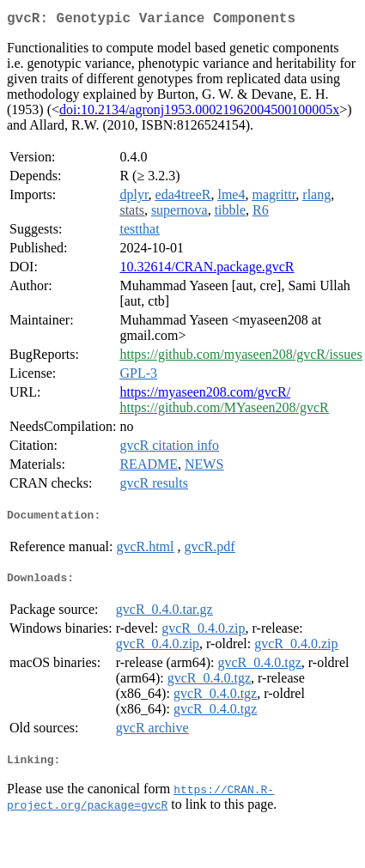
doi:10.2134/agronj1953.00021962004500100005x (199, 113)
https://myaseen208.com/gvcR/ (205, 395)
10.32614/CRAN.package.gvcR (207, 270)
